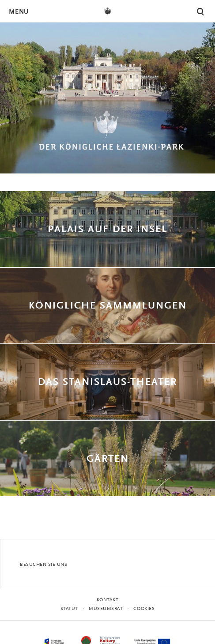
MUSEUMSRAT (106, 609)
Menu (19, 12)
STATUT (69, 609)
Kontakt (108, 600)
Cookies (144, 609)
